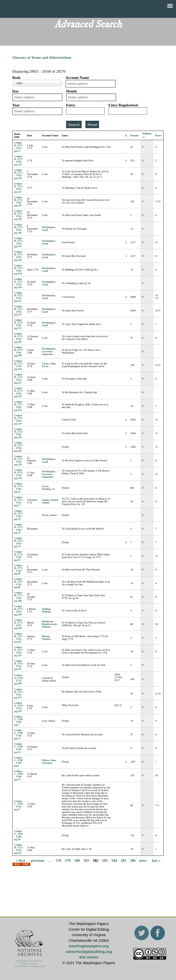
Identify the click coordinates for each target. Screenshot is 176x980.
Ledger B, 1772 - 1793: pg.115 (18, 665)
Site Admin (89, 957)
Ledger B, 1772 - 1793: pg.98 (18, 583)
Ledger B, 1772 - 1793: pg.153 (18, 324)
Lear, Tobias (49, 721)
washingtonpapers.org (89, 946)
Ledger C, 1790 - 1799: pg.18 (19, 835)
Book (16, 78)
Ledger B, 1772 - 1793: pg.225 (18, 849)
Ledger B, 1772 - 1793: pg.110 (18, 651)
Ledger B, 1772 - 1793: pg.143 (18, 242)
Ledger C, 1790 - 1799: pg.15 (19, 805)
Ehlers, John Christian (49, 762)
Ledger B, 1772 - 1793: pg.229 (18, 474)
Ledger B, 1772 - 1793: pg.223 (18, 379)
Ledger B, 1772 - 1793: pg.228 (18, 460)
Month (71, 91)
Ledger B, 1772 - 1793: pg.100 (18, 597)
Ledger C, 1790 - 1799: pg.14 (19, 748)
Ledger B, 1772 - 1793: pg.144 (18, 256)
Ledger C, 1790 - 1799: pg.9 (19, 762)
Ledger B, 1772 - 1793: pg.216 (18, 365)
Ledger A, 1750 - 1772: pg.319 (19, 707)
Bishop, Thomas (46, 638)
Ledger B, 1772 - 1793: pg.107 (18, 638)
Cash (45, 147)
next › (144, 860)
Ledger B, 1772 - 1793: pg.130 (18, 201)
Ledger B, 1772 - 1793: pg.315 (18, 693)
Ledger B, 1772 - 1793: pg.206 (18, 351)
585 (123, 860)
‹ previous (37, 860)
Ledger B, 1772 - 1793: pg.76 (18, 515)
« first (21, 860)
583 (105, 860)
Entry (71, 105)
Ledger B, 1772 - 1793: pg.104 (18, 610)
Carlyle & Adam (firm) (49, 679)
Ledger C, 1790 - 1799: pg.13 (19, 734)
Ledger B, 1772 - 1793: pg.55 (18, 147)
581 (86, 860)
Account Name (77, 78)
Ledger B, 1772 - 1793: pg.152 (18, 310)
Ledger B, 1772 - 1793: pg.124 (18, 160)
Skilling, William (46, 610)
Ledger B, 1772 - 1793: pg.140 (18, 229)
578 (59, 860)
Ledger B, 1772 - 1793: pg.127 (18, 188)
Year (16, 105)
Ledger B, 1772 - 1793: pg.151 (18, 297)
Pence (158, 135)
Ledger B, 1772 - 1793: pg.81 (18, 556)
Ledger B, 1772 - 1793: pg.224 (18, 419)
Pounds (134, 135)
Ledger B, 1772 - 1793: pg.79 (18, 529)
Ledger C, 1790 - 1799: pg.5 (19, 721)
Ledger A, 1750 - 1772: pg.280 (19, 679)
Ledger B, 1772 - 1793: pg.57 (18, 501)
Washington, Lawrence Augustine (49, 351)
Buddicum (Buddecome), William (50, 624)
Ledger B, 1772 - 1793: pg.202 (18, 338)
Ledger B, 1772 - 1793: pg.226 (18, 433)
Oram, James (49, 515)
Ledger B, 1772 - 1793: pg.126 (18, 174)
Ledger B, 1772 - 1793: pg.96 (18, 569)
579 (68, 860)
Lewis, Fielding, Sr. (49, 488)
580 (77, 860)
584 (114, 860)
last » (156, 860)
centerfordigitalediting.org (89, 952)
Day (16, 91)
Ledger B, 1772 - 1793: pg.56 (18, 488)
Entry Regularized (123, 105)
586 (133, 860)
